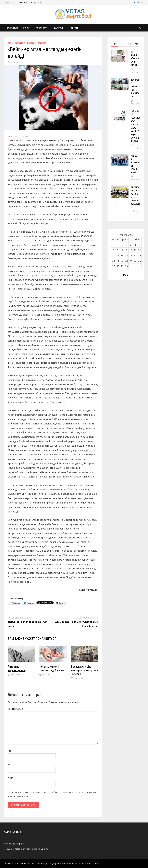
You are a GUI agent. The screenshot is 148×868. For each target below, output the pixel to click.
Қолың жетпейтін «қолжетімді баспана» (52, 668)
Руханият (41, 28)
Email (11, 764)
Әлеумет (42, 43)
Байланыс (23, 2)
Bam (97, 863)
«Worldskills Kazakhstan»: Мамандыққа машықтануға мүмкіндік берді (135, 126)
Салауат (59, 28)
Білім (26, 28)
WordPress (87, 863)
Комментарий (16, 709)
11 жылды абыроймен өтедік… (135, 58)
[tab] (115, 44)
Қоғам (74, 28)
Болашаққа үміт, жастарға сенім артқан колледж (84, 670)
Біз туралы (36, 2)
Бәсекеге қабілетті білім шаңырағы (135, 88)
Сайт (10, 778)
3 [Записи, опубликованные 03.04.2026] (131, 245)
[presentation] (115, 44)
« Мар (125, 275)
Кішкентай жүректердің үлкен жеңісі (135, 164)
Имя (11, 751)
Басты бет (12, 28)
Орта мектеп (21, 43)
